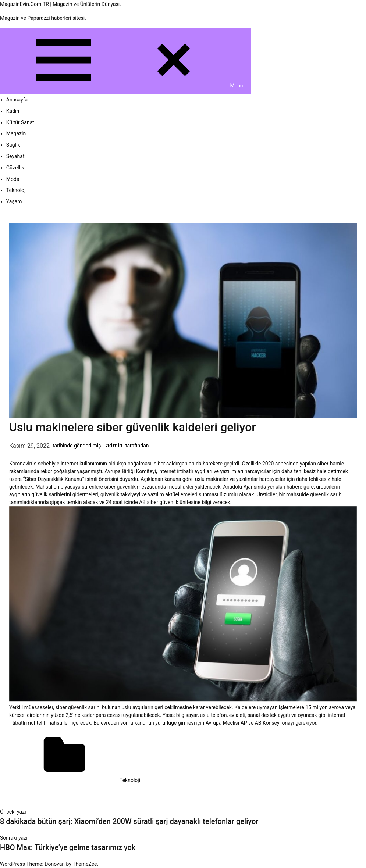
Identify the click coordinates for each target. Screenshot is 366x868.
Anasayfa (17, 100)
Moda (13, 179)
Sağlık (13, 145)
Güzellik (15, 168)
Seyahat (15, 156)
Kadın (13, 111)
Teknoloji (17, 190)
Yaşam (14, 201)
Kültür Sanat (20, 122)
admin (114, 445)
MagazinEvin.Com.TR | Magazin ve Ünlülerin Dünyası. (61, 4)
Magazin (16, 133)
